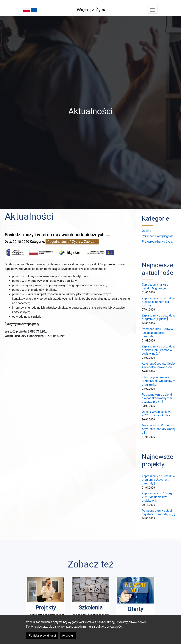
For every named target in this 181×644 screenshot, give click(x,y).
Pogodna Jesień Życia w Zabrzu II (72, 242)
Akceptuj (68, 636)
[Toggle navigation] (152, 10)
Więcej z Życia (92, 10)
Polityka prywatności (42, 636)
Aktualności (29, 216)
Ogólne (146, 231)
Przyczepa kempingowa (158, 236)
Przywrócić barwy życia (157, 242)
